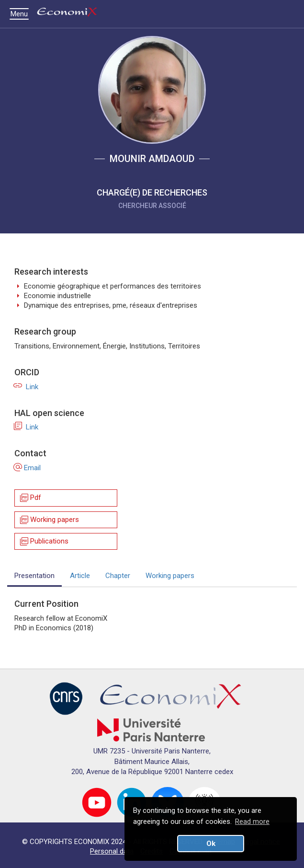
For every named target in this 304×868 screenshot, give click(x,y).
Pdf (30, 498)
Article (80, 576)
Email (28, 468)
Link (26, 387)
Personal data (112, 851)
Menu (22, 14)
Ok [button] (211, 844)
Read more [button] (252, 822)
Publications (44, 541)
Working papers (49, 520)
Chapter (118, 576)
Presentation (34, 576)
